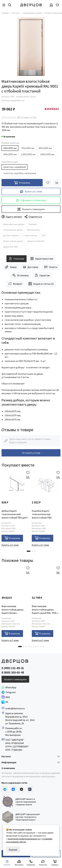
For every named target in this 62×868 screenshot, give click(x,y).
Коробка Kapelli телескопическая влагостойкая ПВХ (42, 514)
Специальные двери (32, 13)
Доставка (30, 267)
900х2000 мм (10, 154)
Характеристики (42, 259)
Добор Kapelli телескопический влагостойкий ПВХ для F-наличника (15, 514)
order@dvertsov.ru (15, 708)
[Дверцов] (31, 5)
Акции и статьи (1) (41, 284)
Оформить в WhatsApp (31, 200)
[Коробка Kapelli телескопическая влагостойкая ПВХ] (46, 485)
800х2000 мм (45, 148)
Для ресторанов (11, 235)
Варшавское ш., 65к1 (16, 717)
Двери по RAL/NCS (36, 241)
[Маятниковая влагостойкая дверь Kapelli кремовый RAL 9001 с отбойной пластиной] (31, 47)
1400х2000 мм (47, 154)
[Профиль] (51, 5)
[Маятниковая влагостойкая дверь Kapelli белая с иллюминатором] (16, 580)
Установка (20, 275)
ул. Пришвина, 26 (15, 723)
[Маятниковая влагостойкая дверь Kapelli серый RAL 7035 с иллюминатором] (46, 580)
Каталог (16, 13)
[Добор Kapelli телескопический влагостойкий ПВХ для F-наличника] (16, 485)
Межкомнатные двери (14, 224)
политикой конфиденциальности (24, 839)
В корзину (12, 538)
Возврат (15, 284)
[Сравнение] (57, 183)
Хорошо (13, 850)
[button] (29, 551)
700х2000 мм (28, 148)
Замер (11, 267)
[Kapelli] (52, 109)
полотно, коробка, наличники (20, 173)
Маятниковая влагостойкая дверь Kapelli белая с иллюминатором (13, 610)
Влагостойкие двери (13, 241)
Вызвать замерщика (31, 209)
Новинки (33, 224)
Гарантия (42, 275)
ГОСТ (44, 235)
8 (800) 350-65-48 (13, 672)
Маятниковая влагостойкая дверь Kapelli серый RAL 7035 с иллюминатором (45, 610)
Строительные (30, 235)
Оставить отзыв (31, 453)
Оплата (51, 267)
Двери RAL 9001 (11, 247)
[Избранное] (57, 5)
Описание (16, 259)
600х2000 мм (10, 148)
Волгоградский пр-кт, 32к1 (20, 720)
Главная (5, 13)
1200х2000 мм (28, 154)
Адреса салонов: (14, 713)
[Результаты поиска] (10, 5)
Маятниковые (33, 230)
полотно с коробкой (15, 167)
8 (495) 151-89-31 (13, 668)
